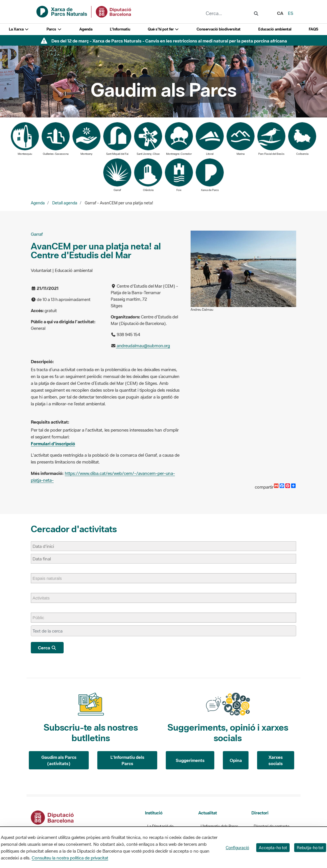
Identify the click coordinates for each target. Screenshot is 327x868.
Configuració (237, 848)
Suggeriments (190, 760)
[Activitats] (44, 598)
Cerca (47, 648)
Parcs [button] (54, 29)
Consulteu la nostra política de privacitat (70, 858)
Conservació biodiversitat (219, 29)
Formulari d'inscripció (53, 444)
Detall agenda (65, 203)
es (291, 13)
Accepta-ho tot (273, 848)
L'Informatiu (120, 29)
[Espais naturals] (50, 578)
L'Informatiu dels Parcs (127, 760)
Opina (236, 760)
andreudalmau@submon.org (143, 346)
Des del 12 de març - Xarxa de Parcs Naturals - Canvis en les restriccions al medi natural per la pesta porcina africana (169, 41)
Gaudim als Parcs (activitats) (59, 760)
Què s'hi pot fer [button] (163, 29)
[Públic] (41, 618)
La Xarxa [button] (19, 29)
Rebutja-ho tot (310, 848)
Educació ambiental (275, 29)
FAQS (313, 29)
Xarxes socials (276, 760)
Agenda (86, 29)
